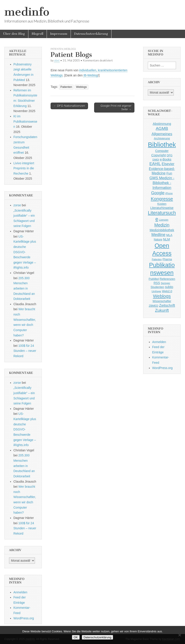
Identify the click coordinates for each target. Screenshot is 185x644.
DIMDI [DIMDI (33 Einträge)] (156, 160)
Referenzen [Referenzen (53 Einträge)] (167, 279)
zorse (17, 205)
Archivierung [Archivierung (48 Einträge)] (162, 138)
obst (57, 60)
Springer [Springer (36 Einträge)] (166, 283)
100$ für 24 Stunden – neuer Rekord (25, 351)
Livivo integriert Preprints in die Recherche (24, 168)
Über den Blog (14, 34)
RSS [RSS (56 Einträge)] (157, 283)
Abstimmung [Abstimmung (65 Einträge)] (162, 124)
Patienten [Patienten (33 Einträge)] (157, 259)
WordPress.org (24, 618)
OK (76, 637)
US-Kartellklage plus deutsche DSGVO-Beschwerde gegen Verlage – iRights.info (25, 252)
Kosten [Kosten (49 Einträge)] (162, 204)
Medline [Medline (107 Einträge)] (158, 235)
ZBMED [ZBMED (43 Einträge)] (153, 306)
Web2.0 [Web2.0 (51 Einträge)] (167, 291)
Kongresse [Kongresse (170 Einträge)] (162, 199)
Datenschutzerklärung (91, 34)
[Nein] (180, 635)
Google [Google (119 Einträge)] (158, 193)
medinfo (27, 12)
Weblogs (70, 49)
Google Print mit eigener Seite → (116, 108)
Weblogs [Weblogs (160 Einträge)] (162, 296)
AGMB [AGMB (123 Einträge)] (162, 128)
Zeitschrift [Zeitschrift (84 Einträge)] (167, 305)
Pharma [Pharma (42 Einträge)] (167, 259)
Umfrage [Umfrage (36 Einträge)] (156, 291)
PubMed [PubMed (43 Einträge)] (154, 279)
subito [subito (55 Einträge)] (169, 287)
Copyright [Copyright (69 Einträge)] (159, 155)
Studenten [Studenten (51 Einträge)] (158, 287)
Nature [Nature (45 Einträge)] (158, 240)
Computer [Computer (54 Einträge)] (162, 151)
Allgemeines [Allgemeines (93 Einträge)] (162, 134)
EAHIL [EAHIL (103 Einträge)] (155, 164)
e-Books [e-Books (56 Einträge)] (166, 159)
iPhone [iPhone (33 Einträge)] (169, 193)
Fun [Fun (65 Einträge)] (169, 173)
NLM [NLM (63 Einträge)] (166, 239)
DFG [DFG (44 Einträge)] (170, 155)
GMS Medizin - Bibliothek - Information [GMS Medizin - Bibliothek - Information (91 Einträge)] (162, 183)
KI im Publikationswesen (25, 121)
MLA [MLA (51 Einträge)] (169, 235)
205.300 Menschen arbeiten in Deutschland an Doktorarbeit (24, 289)
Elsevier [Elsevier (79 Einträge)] (168, 164)
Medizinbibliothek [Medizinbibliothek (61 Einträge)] (162, 230)
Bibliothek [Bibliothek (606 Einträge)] (162, 145)
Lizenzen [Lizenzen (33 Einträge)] (164, 220)
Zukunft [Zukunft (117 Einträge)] (162, 310)
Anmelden (20, 592)
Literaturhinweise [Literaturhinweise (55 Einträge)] (162, 208)
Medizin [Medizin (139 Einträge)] (162, 225)
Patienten (57, 49)
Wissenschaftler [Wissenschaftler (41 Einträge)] (162, 301)
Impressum (59, 34)
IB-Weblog (91, 75)
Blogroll (38, 34)
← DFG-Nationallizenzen (69, 106)
